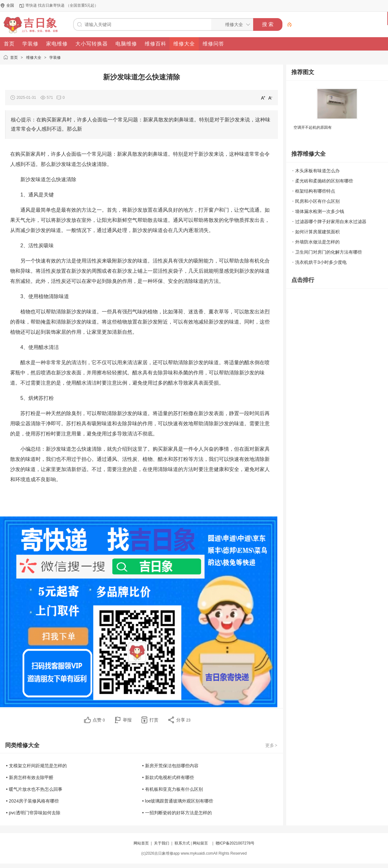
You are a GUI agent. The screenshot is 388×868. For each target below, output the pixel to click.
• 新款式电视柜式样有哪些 (168, 777)
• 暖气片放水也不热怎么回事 (34, 789)
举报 (127, 720)
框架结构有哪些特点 (315, 191)
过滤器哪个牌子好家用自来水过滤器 (331, 222)
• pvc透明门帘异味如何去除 (33, 813)
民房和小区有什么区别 (317, 201)
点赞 (99, 720)
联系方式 (182, 843)
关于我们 (162, 843)
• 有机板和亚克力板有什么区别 (173, 789)
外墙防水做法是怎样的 (317, 242)
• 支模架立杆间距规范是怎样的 (36, 766)
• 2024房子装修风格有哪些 (32, 801)
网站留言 (200, 843)
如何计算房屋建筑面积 (317, 232)
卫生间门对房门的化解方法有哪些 (329, 252)
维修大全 (34, 58)
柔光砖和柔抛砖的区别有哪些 (324, 181)
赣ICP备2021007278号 (235, 843)
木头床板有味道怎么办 (317, 171)
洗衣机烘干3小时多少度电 (321, 262)
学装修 (55, 58)
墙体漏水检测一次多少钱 (320, 211)
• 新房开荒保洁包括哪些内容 (170, 766)
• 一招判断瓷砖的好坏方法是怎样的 (177, 813)
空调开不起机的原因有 (313, 127)
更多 (272, 745)
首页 (14, 58)
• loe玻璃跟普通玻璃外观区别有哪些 (178, 801)
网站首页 (141, 843)
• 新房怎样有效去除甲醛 (30, 777)
